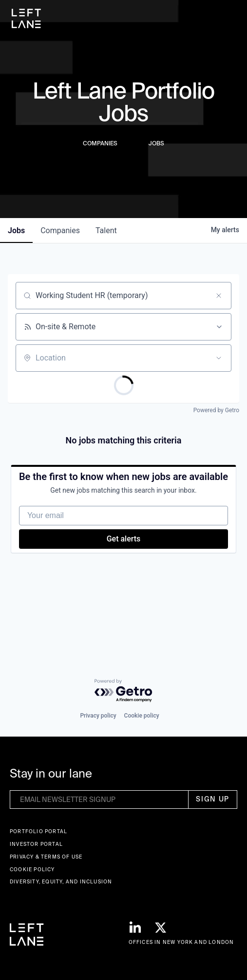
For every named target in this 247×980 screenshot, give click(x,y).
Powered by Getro (216, 410)
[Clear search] (219, 296)
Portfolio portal (38, 831)
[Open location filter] (219, 358)
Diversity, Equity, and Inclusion (61, 882)
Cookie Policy (32, 870)
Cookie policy (142, 716)
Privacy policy (98, 716)
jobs (16, 230)
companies (60, 230)
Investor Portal (36, 844)
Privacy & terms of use (46, 857)
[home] (26, 19)
